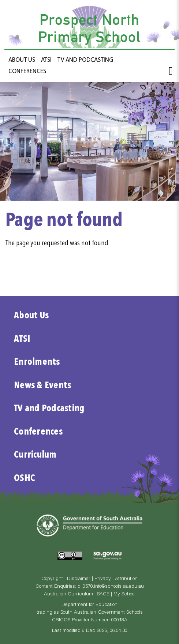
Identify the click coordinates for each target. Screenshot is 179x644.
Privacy (103, 579)
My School (124, 594)
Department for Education (89, 605)
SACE (103, 594)
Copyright (52, 579)
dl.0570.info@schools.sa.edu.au (111, 587)
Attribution (126, 579)
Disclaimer (79, 579)
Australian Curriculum (68, 594)
